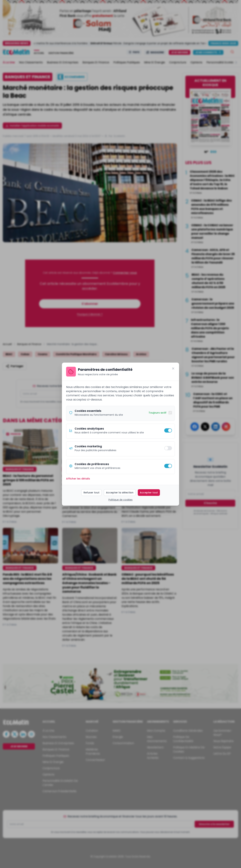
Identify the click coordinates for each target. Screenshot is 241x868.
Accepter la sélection (120, 493)
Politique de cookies (120, 500)
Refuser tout (91, 493)
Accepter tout (149, 493)
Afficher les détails (78, 479)
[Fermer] (173, 368)
